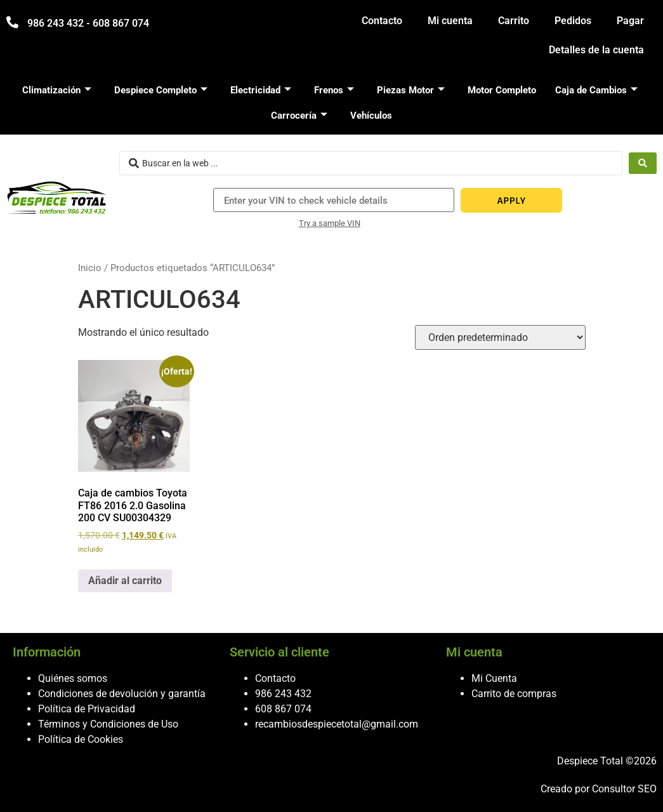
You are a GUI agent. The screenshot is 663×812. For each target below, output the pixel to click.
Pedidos (573, 21)
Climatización (57, 90)
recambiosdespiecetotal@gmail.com (337, 724)
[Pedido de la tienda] (500, 337)
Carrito (514, 21)
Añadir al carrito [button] (125, 581)
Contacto (382, 21)
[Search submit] (643, 163)
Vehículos (371, 116)
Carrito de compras (514, 694)
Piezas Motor (411, 90)
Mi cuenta (450, 21)
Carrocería (299, 116)
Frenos (334, 90)
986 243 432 (283, 694)
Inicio (90, 268)
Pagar (630, 21)
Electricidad (261, 90)
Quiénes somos (73, 678)
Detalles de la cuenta (596, 50)
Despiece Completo (161, 90)
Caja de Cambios (596, 90)
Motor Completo (502, 90)
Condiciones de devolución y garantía (122, 694)
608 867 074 (283, 709)
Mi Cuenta (494, 678)
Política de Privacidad (87, 709)
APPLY (512, 200)
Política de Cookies (81, 739)
